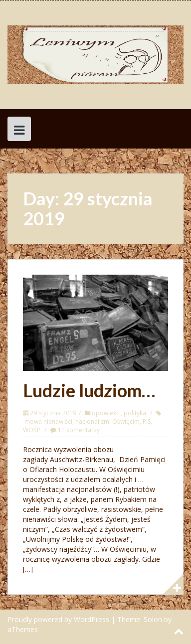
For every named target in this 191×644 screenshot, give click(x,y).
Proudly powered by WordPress (58, 619)
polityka (135, 413)
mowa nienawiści (48, 421)
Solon (153, 619)
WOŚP (32, 430)
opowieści (106, 413)
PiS (147, 421)
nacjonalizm (92, 421)
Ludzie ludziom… (89, 390)
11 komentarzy (79, 430)
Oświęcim (126, 421)
